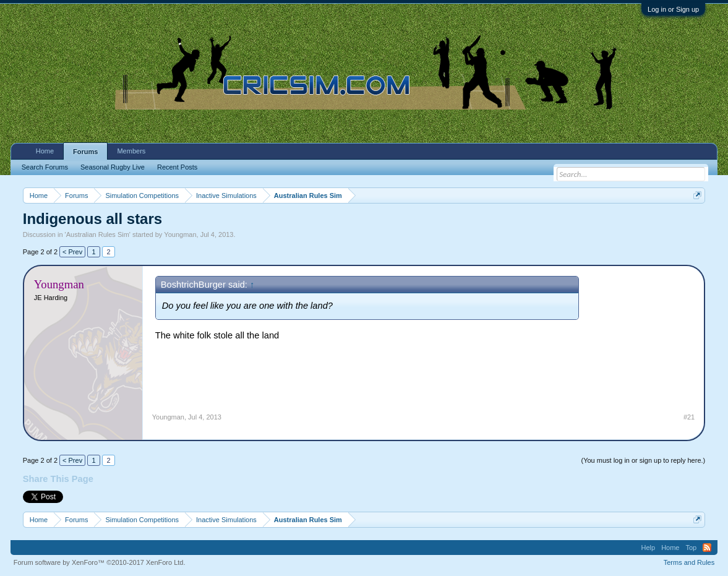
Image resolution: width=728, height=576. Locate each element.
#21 (689, 417)
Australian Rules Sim (98, 234)
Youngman (180, 234)
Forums (85, 152)
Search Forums (45, 167)
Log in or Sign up (673, 9)
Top (691, 548)
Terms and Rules (689, 562)
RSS (707, 548)
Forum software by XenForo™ (100, 562)
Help (649, 548)
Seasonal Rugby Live (113, 167)
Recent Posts (177, 167)
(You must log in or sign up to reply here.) (643, 460)
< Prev (72, 252)
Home (45, 151)
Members (131, 151)
